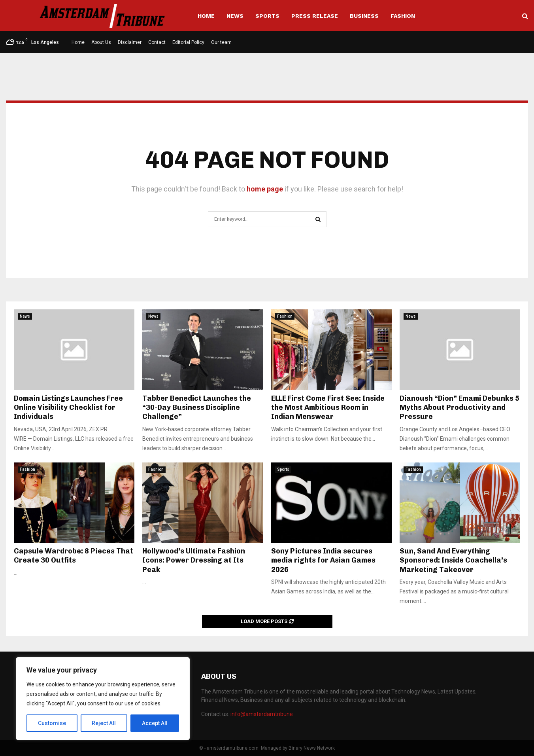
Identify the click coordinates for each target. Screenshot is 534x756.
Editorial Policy (188, 42)
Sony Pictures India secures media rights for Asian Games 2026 (323, 560)
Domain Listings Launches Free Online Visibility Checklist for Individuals (68, 408)
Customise (52, 723)
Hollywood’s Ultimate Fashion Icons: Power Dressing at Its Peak (194, 560)
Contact (157, 42)
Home (206, 16)
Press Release (315, 16)
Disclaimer (130, 42)
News (235, 16)
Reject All (104, 723)
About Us (101, 42)
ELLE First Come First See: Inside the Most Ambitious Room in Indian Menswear (328, 408)
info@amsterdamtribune (262, 714)
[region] (103, 699)
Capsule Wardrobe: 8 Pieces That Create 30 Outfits (74, 556)
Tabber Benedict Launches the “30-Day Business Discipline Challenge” (197, 408)
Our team (221, 42)
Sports (267, 16)
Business (364, 16)
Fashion (403, 16)
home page (265, 189)
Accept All (155, 723)
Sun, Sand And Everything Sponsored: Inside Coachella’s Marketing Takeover (453, 560)
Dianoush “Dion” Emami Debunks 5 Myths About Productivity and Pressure (459, 408)
